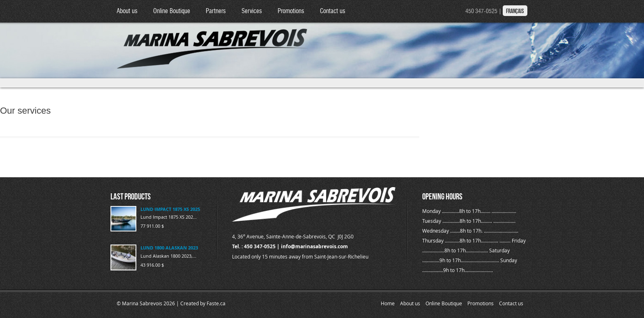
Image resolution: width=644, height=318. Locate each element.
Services (252, 11)
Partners (216, 11)
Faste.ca (216, 303)
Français (515, 11)
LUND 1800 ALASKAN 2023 (169, 248)
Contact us (333, 11)
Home (388, 303)
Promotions (291, 11)
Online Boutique (172, 11)
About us (127, 11)
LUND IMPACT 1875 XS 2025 (170, 209)
